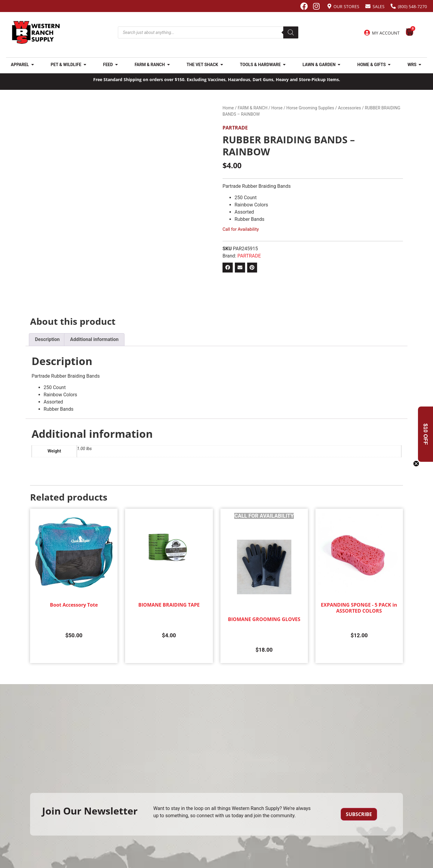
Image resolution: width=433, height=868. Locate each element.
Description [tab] (47, 339)
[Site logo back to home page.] (36, 32)
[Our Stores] (329, 6)
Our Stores (346, 6)
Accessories (349, 108)
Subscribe (359, 814)
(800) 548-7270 (412, 6)
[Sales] (368, 6)
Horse (277, 108)
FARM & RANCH (252, 108)
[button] (228, 268)
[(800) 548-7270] (393, 6)
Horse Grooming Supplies (310, 108)
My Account (386, 33)
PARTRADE (235, 128)
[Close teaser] (416, 464)
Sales (379, 6)
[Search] (291, 32)
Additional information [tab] (94, 339)
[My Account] (367, 33)
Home (228, 108)
